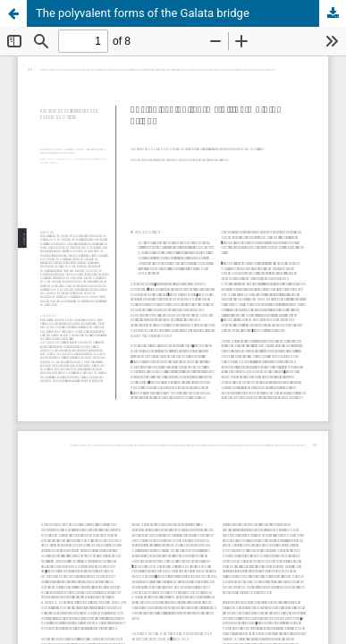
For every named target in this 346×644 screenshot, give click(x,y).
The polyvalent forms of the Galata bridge (143, 13)
